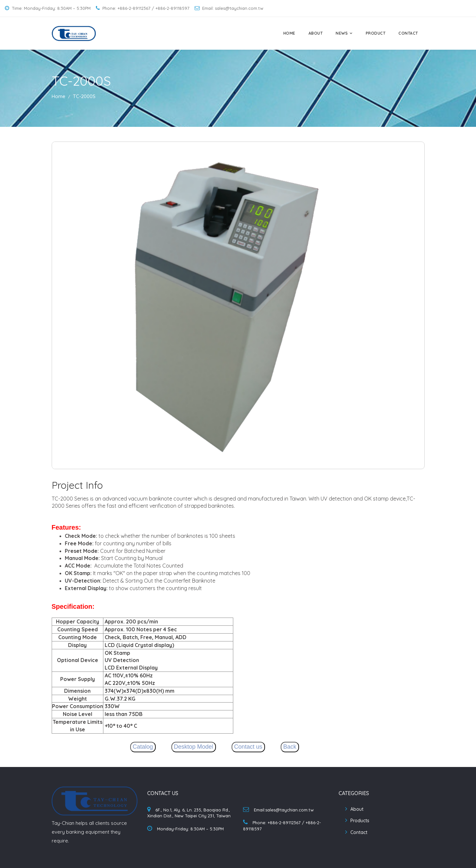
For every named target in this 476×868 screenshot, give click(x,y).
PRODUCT (376, 33)
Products (360, 821)
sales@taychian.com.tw (290, 810)
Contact (359, 832)
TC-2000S (84, 96)
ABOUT (316, 33)
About (357, 809)
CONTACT (408, 33)
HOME (289, 33)
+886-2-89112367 (284, 823)
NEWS (342, 33)
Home (59, 96)
